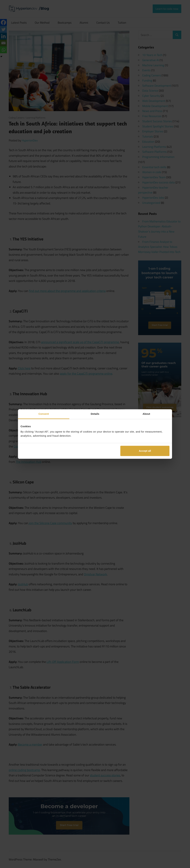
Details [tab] (95, 414)
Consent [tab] (44, 414)
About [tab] (146, 414)
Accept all (145, 451)
